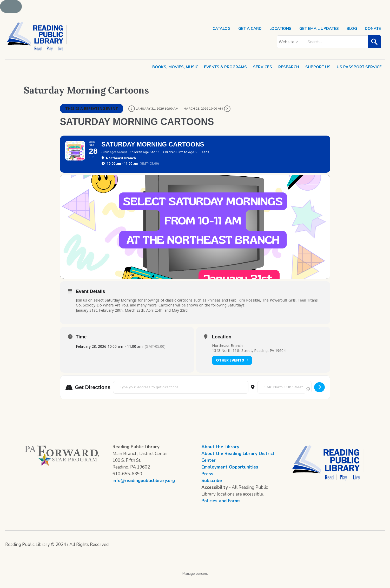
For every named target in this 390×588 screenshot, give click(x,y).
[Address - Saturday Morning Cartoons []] (181, 397)
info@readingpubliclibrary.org (144, 490)
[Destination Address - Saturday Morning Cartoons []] (284, 397)
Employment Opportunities (230, 477)
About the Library (220, 456)
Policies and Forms (221, 510)
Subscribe (212, 490)
